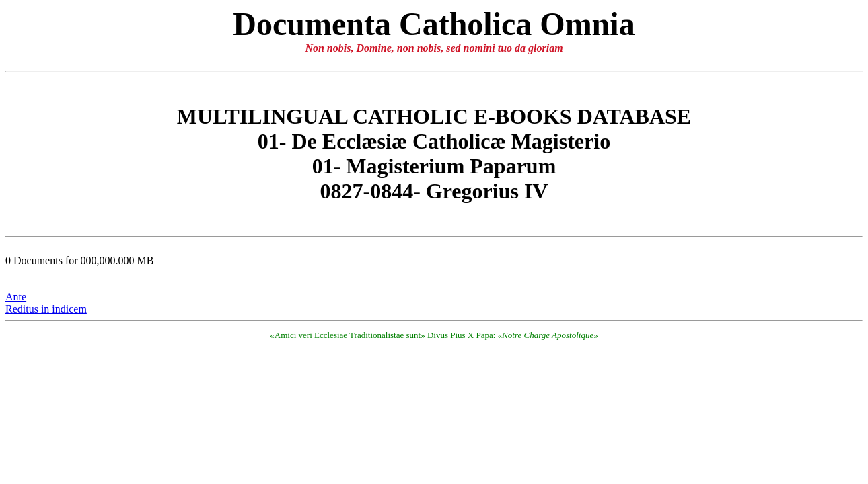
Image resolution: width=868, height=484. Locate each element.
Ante (16, 297)
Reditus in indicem (46, 309)
